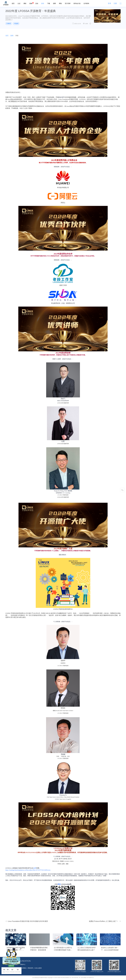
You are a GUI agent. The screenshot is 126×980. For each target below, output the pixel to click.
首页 (13, 3)
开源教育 (9, 24)
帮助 (60, 3)
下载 (49, 3)
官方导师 (68, 3)
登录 (109, 3)
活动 (37, 3)
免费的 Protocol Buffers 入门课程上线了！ (105, 921)
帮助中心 (23, 964)
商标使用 (30, 968)
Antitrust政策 (38, 968)
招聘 (54, 3)
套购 (31, 3)
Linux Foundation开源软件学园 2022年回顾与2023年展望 (27, 921)
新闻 (43, 3)
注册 (115, 3)
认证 (19, 3)
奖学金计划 (77, 3)
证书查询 (86, 3)
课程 (25, 3)
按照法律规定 (22, 968)
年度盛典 (16, 24)
